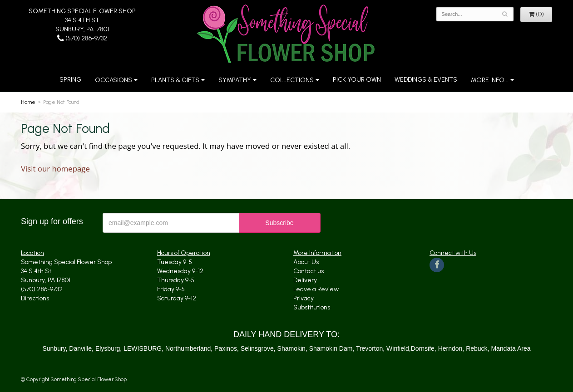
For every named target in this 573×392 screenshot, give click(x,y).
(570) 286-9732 (82, 38)
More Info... (490, 80)
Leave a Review (316, 289)
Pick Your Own (357, 80)
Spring (70, 80)
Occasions (114, 80)
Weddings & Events (426, 80)
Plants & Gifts (175, 80)
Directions (35, 298)
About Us (306, 262)
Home (28, 102)
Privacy (304, 298)
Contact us (309, 271)
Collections (292, 80)
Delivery (305, 280)
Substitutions (312, 307)
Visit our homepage (55, 169)
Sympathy (235, 80)
